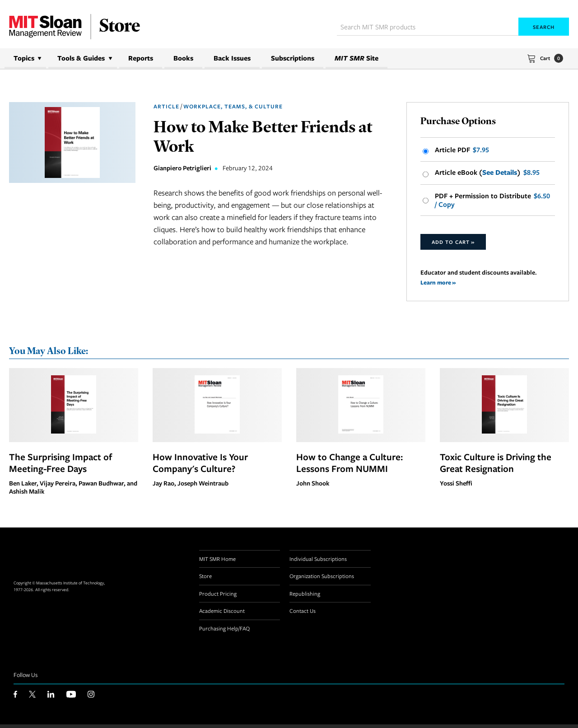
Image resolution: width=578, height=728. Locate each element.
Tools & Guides (81, 58)
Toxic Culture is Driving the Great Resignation (496, 466)
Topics (24, 58)
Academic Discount (222, 614)
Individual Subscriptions (318, 562)
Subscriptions (293, 58)
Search (544, 27)
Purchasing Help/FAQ (224, 632)
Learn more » (439, 285)
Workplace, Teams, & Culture (233, 106)
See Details (500, 174)
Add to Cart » (453, 245)
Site (357, 58)
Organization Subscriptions (322, 579)
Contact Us (303, 614)
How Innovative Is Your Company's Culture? (200, 466)
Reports (141, 58)
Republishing (305, 597)
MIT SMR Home (217, 562)
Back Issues (232, 58)
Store (205, 579)
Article (166, 106)
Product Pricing (218, 597)
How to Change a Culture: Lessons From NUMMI (350, 466)
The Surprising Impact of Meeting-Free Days (61, 466)
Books (183, 58)
